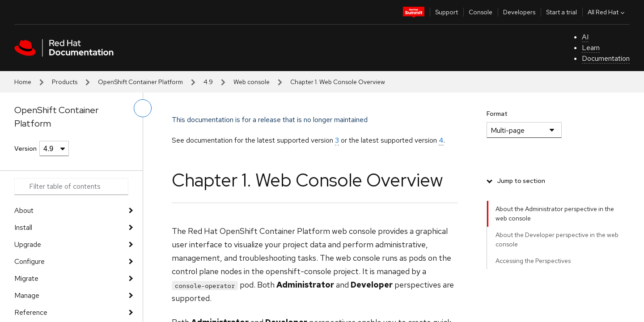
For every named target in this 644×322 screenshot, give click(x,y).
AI (585, 37)
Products (65, 82)
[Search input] (71, 186)
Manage (27, 295)
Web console (252, 82)
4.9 (208, 82)
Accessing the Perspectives (533, 261)
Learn (591, 48)
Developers (519, 12)
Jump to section (521, 181)
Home (23, 82)
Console (481, 12)
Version (25, 148)
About (24, 210)
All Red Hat (607, 12)
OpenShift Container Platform (140, 82)
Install (23, 227)
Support (447, 12)
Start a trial (561, 12)
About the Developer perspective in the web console (557, 239)
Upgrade (28, 244)
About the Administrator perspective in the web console (555, 214)
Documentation (606, 58)
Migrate (26, 278)
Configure (30, 261)
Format (497, 114)
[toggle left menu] (143, 108)
